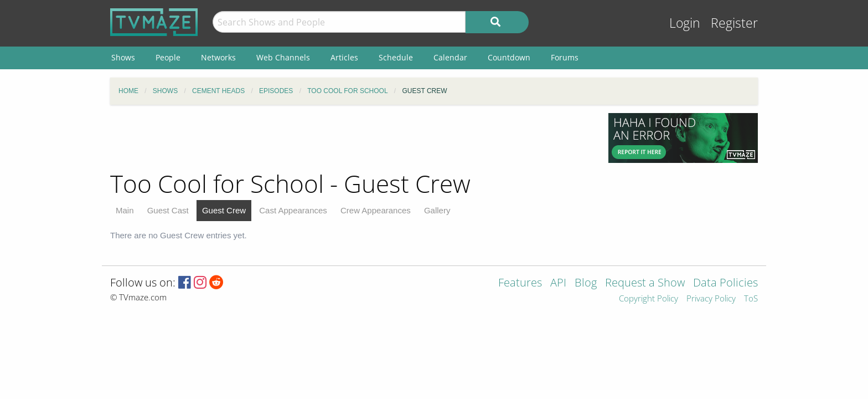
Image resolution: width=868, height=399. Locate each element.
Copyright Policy (649, 299)
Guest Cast (168, 210)
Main (125, 210)
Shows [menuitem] (123, 57)
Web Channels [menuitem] (283, 57)
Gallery (437, 210)
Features (520, 283)
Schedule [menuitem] (396, 57)
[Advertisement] (351, 138)
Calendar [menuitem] (450, 57)
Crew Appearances (376, 210)
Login (685, 23)
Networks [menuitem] (218, 57)
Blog (586, 283)
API (558, 283)
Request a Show (645, 283)
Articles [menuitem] (344, 57)
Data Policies (725, 283)
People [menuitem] (168, 57)
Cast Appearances (293, 210)
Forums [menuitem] (565, 57)
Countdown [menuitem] (509, 57)
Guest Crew (224, 210)
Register (734, 23)
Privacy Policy (711, 299)
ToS (751, 299)
